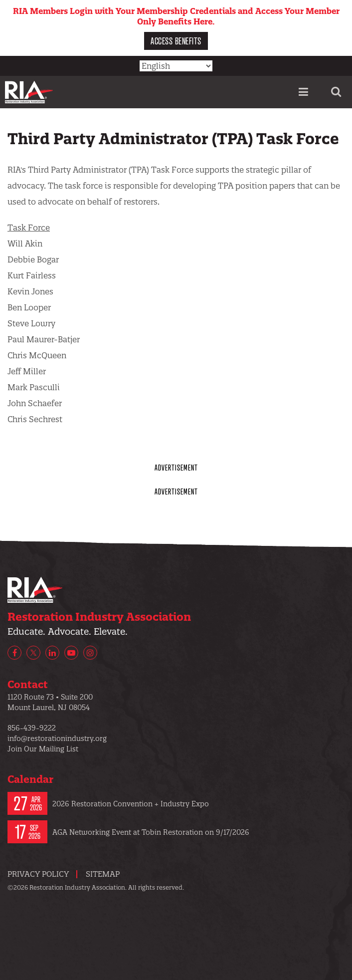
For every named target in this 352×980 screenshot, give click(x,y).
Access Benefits (176, 41)
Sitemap (103, 874)
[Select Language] (176, 66)
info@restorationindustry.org (57, 738)
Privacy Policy (38, 874)
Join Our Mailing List (43, 749)
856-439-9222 (32, 728)
